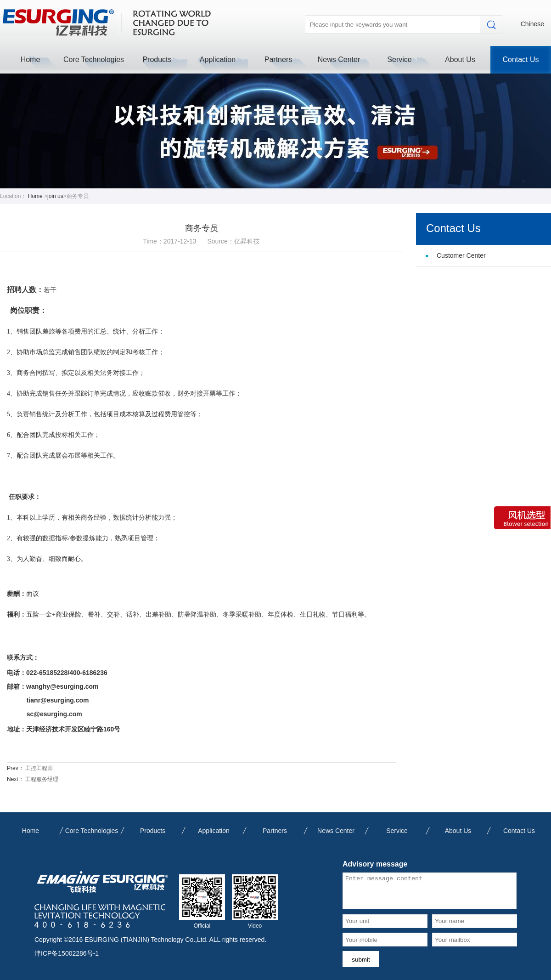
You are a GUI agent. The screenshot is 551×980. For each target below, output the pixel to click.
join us (55, 196)
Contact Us (520, 59)
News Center (339, 59)
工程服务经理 (42, 779)
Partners (278, 59)
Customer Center (461, 255)
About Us (460, 59)
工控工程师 (39, 768)
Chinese (532, 24)
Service (399, 59)
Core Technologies (94, 59)
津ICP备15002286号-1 (67, 953)
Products (157, 59)
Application (218, 59)
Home (31, 59)
